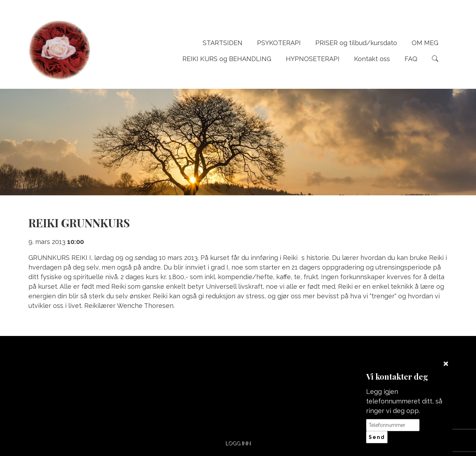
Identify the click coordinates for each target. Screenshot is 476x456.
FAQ (411, 59)
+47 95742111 (184, 373)
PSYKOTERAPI (279, 43)
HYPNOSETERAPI (313, 59)
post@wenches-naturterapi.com (292, 377)
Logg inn (238, 443)
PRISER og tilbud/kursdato (356, 43)
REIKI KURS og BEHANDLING (227, 59)
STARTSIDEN (223, 43)
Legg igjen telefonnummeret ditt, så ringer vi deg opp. (404, 401)
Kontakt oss (372, 59)
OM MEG (425, 43)
